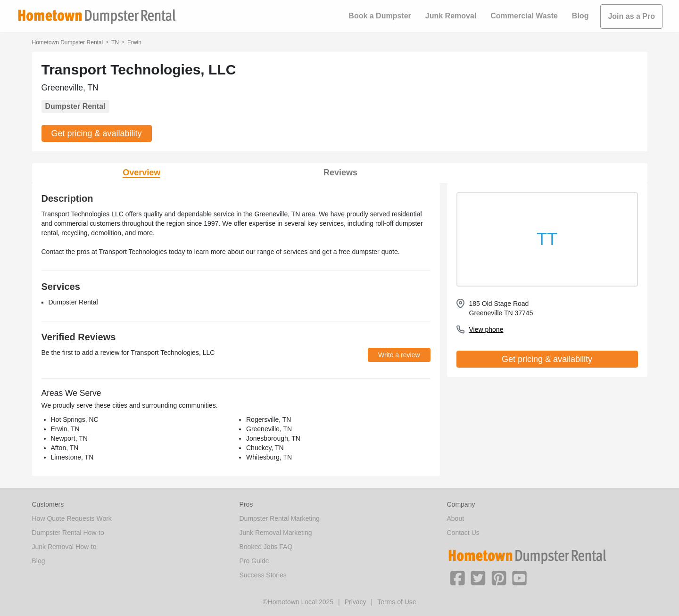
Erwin (134, 42)
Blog (580, 16)
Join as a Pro (631, 16)
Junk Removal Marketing (276, 533)
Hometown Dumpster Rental (68, 42)
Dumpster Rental (75, 106)
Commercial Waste (524, 16)
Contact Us (463, 533)
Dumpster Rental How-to (68, 533)
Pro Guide (254, 561)
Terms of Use (397, 602)
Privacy (356, 602)
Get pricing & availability (97, 133)
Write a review (399, 355)
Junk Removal (451, 16)
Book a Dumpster (380, 16)
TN (115, 42)
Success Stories (263, 575)
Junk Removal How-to (64, 547)
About (456, 518)
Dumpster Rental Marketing (280, 518)
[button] (457, 577)
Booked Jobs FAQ (266, 547)
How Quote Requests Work (72, 518)
